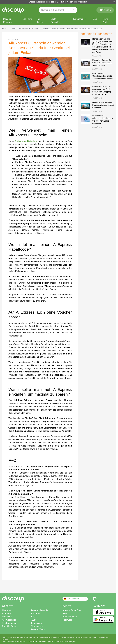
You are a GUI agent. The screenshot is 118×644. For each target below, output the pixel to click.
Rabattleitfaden (9, 626)
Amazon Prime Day (72, 610)
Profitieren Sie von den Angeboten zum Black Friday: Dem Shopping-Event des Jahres (102, 90)
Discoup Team (38, 629)
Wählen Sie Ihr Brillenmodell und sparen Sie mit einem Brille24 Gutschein (103, 120)
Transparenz (37, 626)
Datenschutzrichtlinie (75, 637)
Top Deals (40, 21)
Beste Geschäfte (59, 21)
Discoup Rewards (7, 21)
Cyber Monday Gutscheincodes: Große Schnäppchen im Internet (103, 76)
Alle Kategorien (9, 623)
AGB (33, 620)
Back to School (70, 617)
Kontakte (35, 614)
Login (105, 10)
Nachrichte (7, 617)
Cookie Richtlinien (90, 637)
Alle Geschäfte (9, 620)
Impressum (36, 623)
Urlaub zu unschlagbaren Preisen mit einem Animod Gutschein (103, 105)
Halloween (67, 620)
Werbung (6, 614)
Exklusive (27, 19)
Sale (95, 19)
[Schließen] (114, 2)
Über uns (6, 610)
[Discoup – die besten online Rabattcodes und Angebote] (13, 10)
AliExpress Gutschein (26, 141)
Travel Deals (105, 21)
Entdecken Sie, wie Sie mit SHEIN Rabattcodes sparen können (102, 63)
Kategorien (81, 19)
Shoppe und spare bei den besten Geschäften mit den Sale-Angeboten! (58, 2)
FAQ (33, 617)
